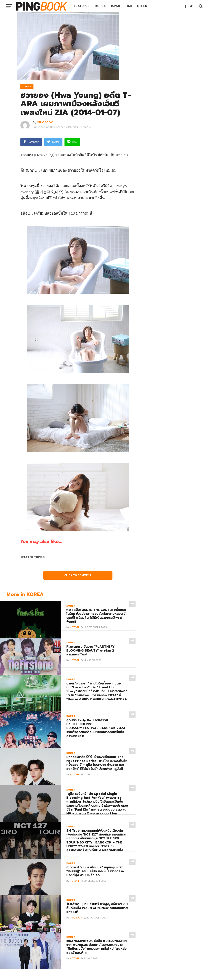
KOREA (101, 6)
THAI (128, 6)
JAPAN (115, 6)
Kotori (74, 629)
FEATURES (82, 6)
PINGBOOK (45, 122)
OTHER (142, 6)
